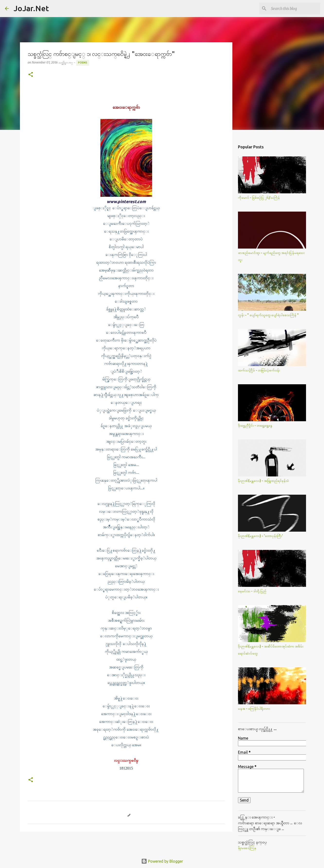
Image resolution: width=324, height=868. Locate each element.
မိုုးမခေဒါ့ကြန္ (247, 848)
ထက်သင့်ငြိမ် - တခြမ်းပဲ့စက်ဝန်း (259, 370)
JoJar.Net (31, 8)
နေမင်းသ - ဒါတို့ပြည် (252, 591)
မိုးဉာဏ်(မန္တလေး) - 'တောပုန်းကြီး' (260, 536)
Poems (83, 63)
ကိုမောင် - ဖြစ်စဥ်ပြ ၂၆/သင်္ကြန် (259, 197)
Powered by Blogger (162, 861)
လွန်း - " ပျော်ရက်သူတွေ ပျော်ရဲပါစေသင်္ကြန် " (268, 315)
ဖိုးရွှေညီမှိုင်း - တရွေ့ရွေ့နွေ (255, 425)
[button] (31, 75)
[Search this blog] (295, 9)
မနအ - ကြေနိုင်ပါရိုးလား (254, 708)
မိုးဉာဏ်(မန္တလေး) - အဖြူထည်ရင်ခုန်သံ (263, 481)
